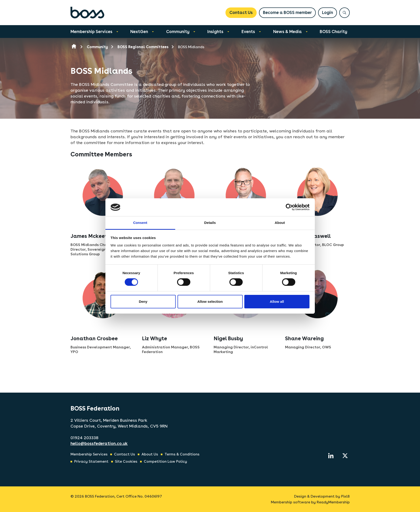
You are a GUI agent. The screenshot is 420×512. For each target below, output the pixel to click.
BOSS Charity (333, 32)
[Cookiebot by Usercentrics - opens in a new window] (289, 207)
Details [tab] (210, 223)
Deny (143, 301)
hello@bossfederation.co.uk (99, 443)
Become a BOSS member (287, 12)
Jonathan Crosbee (94, 338)
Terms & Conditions (182, 454)
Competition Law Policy (165, 461)
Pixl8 (345, 496)
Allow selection (210, 301)
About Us (150, 454)
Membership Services (91, 32)
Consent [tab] (140, 223)
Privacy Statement (91, 461)
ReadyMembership (333, 502)
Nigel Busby (228, 338)
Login (328, 12)
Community (178, 32)
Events (248, 32)
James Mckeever (92, 236)
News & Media (287, 32)
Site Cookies (126, 461)
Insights (215, 32)
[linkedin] (331, 456)
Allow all (277, 301)
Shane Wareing (304, 338)
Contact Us (241, 12)
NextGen (139, 32)
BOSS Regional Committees (143, 47)
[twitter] (345, 456)
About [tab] (280, 223)
